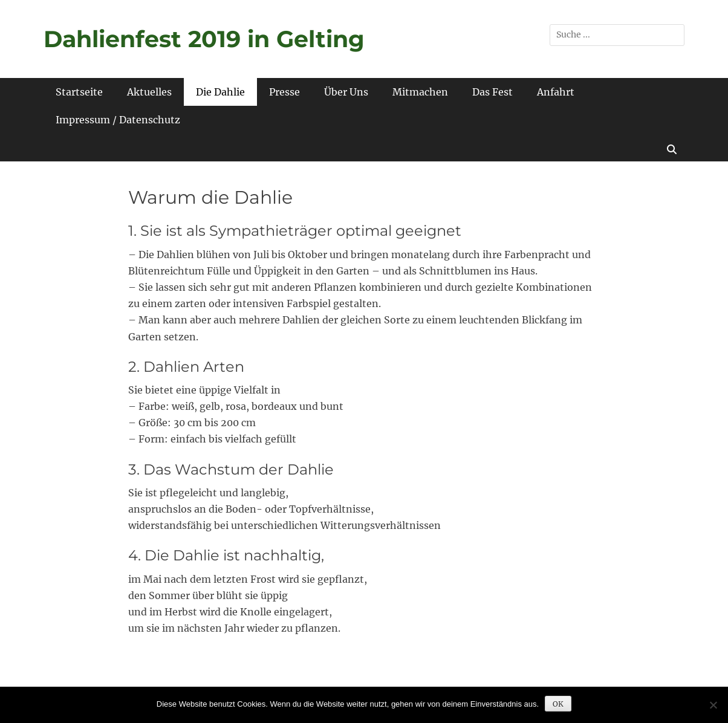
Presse (284, 92)
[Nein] (713, 705)
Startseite (79, 92)
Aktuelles (149, 92)
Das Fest (492, 92)
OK (558, 704)
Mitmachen (420, 92)
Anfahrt (556, 92)
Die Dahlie (220, 92)
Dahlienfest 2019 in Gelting (204, 39)
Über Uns (346, 92)
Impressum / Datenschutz (118, 120)
